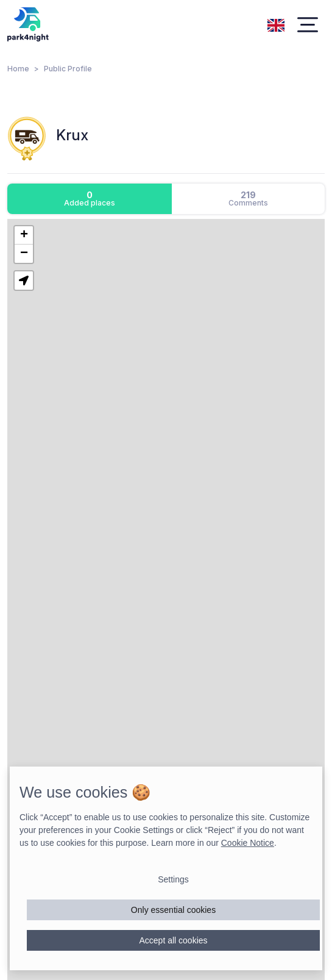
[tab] (90, 199)
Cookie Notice (248, 843)
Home (18, 69)
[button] (24, 235)
